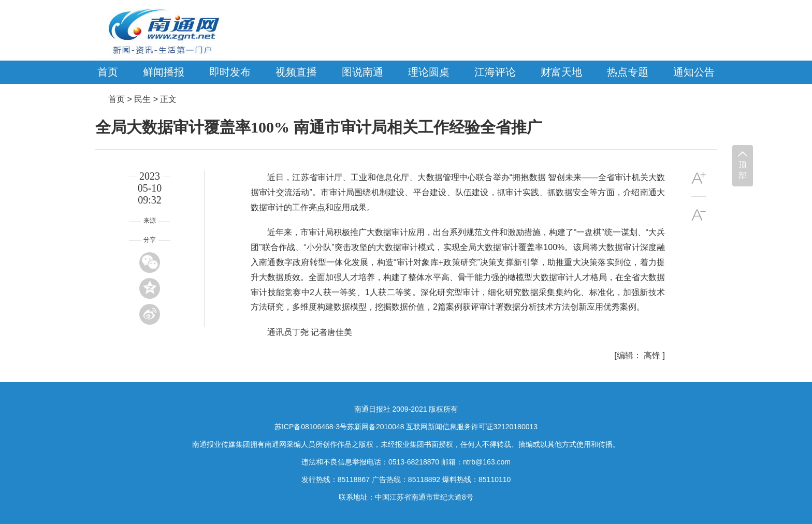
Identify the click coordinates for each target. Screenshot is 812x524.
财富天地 (561, 72)
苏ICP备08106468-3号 (311, 427)
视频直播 (296, 72)
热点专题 (628, 72)
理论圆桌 (429, 72)
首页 (108, 72)
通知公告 (694, 72)
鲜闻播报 (164, 72)
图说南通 (363, 72)
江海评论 (495, 72)
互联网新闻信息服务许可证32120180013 (472, 427)
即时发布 (230, 72)
